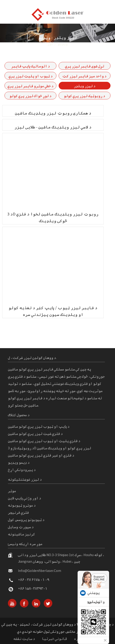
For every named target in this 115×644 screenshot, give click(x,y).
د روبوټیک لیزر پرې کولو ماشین (84, 96)
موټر (12, 491)
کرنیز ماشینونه (21, 534)
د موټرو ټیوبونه (22, 505)
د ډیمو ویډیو (19, 462)
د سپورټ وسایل (21, 527)
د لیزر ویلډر (85, 86)
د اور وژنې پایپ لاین (24, 498)
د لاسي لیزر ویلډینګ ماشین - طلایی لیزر (53, 127)
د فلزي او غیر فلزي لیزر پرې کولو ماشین (41, 455)
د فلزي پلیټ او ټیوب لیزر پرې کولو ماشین (44, 441)
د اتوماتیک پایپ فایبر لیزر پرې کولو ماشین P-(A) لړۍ (30, 67)
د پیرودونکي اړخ (22, 470)
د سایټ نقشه (24, 639)
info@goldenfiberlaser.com (40, 571)
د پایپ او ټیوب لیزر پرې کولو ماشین (39, 426)
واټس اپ (96, 602)
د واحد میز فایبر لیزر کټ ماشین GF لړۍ (84, 77)
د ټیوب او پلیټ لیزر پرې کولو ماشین (31, 77)
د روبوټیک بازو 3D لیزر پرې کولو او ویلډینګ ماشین (49, 448)
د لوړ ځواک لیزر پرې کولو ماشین (30, 96)
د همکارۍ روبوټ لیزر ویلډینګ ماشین (53, 113)
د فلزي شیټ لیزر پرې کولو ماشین (35, 434)
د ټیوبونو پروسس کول (26, 520)
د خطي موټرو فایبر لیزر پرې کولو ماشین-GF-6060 (30, 87)
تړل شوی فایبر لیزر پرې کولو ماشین (85, 67)
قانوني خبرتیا (54, 639)
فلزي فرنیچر (18, 512)
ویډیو (63, 44)
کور (50, 44)
